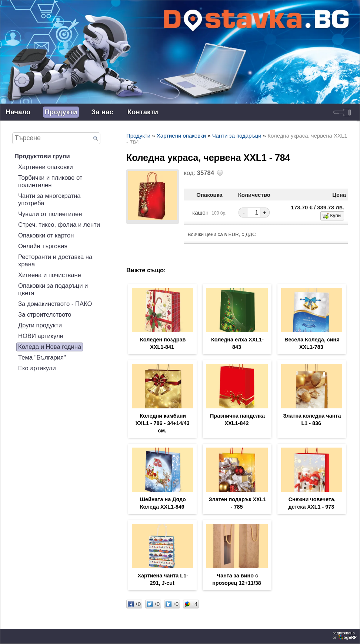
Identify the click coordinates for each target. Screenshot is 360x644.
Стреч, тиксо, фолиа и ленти (59, 225)
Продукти (61, 112)
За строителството (45, 315)
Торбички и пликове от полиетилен (50, 181)
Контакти (143, 112)
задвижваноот (345, 635)
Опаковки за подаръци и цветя (53, 289)
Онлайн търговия (43, 246)
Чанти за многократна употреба (49, 200)
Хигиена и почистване (50, 275)
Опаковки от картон (46, 235)
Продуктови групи (42, 156)
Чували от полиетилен (50, 214)
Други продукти (40, 325)
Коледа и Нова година (50, 347)
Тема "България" (42, 358)
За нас (102, 112)
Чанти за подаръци (237, 136)
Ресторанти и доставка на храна (55, 261)
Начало (18, 112)
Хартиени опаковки (46, 167)
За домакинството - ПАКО (55, 304)
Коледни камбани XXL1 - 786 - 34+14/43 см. (163, 423)
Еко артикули (37, 368)
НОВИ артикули (41, 336)
